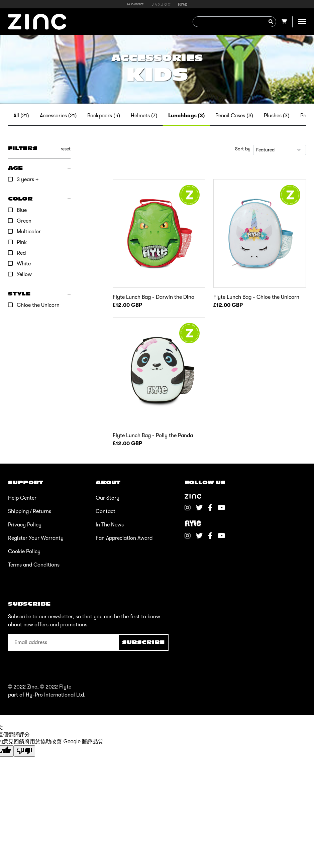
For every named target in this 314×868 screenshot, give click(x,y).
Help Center (22, 498)
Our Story (108, 498)
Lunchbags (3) (187, 116)
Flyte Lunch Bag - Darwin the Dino (153, 297)
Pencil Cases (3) (234, 116)
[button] (39, 168)
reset (66, 149)
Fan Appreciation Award (124, 538)
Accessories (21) (58, 116)
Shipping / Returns (30, 511)
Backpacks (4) (104, 116)
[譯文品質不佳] (24, 751)
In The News (110, 525)
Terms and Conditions (34, 565)
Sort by (243, 149)
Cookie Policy (24, 551)
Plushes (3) (277, 116)
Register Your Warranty (36, 538)
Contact (106, 511)
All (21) (21, 116)
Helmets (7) (144, 116)
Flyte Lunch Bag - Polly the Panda (153, 436)
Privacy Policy (25, 525)
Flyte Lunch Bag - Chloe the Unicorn (256, 297)
